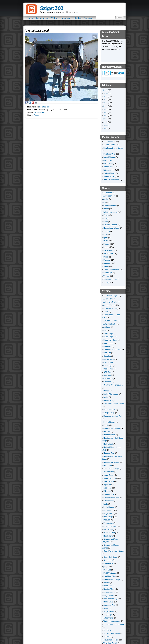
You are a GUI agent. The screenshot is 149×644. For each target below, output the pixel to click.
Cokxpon (107, 375)
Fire (105, 218)
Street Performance (111, 270)
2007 (105, 116)
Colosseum (108, 378)
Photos (78, 18)
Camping (107, 356)
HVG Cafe (108, 465)
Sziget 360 (52, 9)
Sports (106, 266)
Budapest (107, 346)
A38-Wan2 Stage (110, 296)
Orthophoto (108, 560)
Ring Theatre (109, 595)
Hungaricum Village (111, 228)
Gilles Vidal (108, 164)
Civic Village (108, 362)
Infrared (107, 231)
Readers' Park (109, 589)
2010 (105, 106)
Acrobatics (108, 193)
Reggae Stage (109, 592)
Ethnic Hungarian (110, 212)
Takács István (109, 167)
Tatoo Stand (108, 618)
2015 (105, 90)
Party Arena (108, 563)
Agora (106, 312)
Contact (89, 18)
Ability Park (108, 299)
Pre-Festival (108, 254)
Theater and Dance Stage (114, 624)
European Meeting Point (113, 416)
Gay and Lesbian (110, 225)
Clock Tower (108, 369)
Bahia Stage (108, 334)
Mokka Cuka (109, 523)
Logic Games (109, 507)
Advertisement (109, 196)
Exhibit (106, 215)
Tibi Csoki (107, 630)
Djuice (106, 397)
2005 (105, 122)
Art (105, 202)
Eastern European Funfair (114, 404)
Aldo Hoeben (109, 142)
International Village (111, 469)
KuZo (106, 504)
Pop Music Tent (110, 576)
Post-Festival (109, 250)
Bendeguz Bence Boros (113, 148)
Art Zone (107, 327)
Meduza (107, 520)
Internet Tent (109, 472)
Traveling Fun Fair (111, 640)
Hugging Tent (109, 453)
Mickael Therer (110, 173)
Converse (107, 382)
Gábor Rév (108, 160)
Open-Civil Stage (110, 557)
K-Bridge (107, 491)
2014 (105, 93)
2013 (105, 96)
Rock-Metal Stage (111, 599)
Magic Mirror (109, 513)
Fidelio (106, 425)
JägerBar (107, 485)
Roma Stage (109, 602)
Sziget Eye (108, 273)
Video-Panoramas (61, 18)
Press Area (108, 586)
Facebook (26, 102)
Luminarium (108, 510)
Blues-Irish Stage (110, 340)
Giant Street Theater (112, 428)
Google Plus (33, 102)
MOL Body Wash (110, 526)
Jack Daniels (109, 481)
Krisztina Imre (45, 107)
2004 (105, 125)
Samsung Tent (40, 112)
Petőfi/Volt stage (110, 573)
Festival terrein (109, 422)
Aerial (106, 199)
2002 (105, 128)
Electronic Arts (109, 410)
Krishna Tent (109, 501)
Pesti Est (107, 570)
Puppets (107, 260)
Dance (106, 209)
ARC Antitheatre (110, 324)
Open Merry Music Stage (114, 551)
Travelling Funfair (110, 279)
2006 (105, 119)
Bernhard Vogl (109, 154)
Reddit (36, 102)
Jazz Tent (107, 488)
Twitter (30, 102)
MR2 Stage (108, 530)
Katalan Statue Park (112, 497)
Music (106, 241)
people (106, 567)
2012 (105, 100)
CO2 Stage (108, 372)
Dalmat (106, 391)
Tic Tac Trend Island (112, 633)
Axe (105, 330)
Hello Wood (108, 444)
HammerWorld (109, 435)
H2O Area (107, 432)
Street (106, 608)
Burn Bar (107, 353)
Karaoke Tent (109, 494)
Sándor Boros (109, 176)
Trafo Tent (108, 637)
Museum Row (109, 533)
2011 (105, 103)
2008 (105, 112)
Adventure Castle (110, 302)
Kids (105, 234)
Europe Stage (109, 413)
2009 (105, 109)
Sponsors (107, 263)
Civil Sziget (108, 366)
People (37, 115)
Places (106, 247)
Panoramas (42, 18)
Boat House (108, 343)
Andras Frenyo (109, 145)
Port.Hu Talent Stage (112, 579)
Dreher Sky (108, 400)
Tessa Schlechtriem (111, 180)
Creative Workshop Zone (114, 385)
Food (106, 221)
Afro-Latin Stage (110, 308)
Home (30, 18)
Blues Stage (108, 337)
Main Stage (108, 517)
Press (106, 257)
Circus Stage (109, 359)
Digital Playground (111, 394)
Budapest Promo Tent (112, 350)
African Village (109, 305)
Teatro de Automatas (112, 621)
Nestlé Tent (108, 536)
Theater (107, 276)
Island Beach (109, 475)
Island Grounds (110, 478)
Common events (110, 206)
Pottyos (106, 583)
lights (106, 238)
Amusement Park (110, 321)
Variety (106, 282)
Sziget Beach (109, 611)
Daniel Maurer (109, 157)
